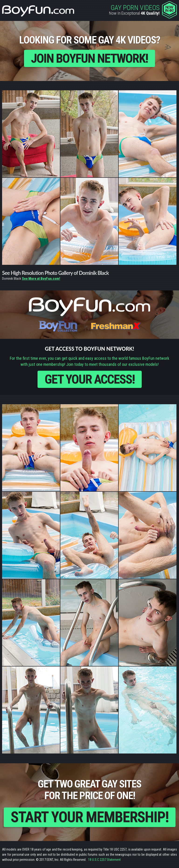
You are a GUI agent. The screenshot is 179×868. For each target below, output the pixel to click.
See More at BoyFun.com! (41, 279)
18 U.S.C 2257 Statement (104, 860)
